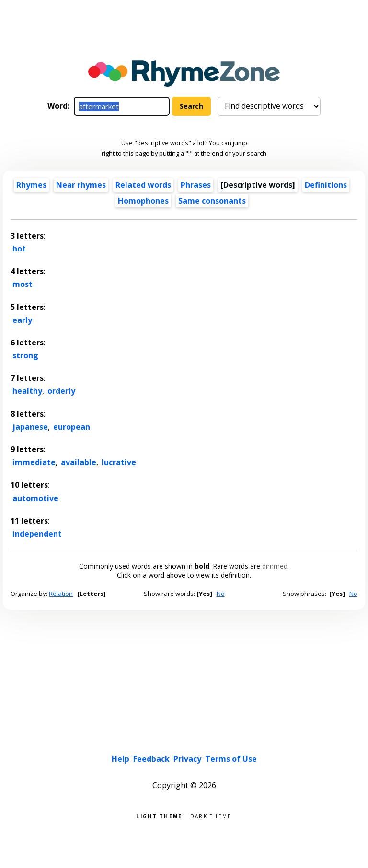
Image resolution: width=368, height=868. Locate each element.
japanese (30, 427)
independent (37, 534)
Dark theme (211, 816)
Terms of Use (231, 759)
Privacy (187, 759)
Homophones (143, 201)
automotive (35, 498)
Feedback (151, 759)
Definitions (326, 185)
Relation (61, 594)
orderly (61, 391)
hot (19, 249)
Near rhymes (81, 185)
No (221, 594)
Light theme (159, 816)
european (72, 427)
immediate (34, 462)
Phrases (196, 185)
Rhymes (31, 185)
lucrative (119, 462)
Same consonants (212, 201)
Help (121, 759)
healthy (27, 391)
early (22, 320)
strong (25, 355)
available (79, 462)
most (23, 284)
